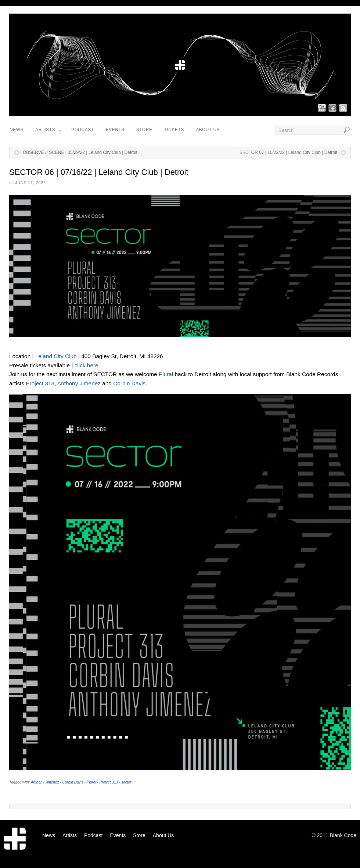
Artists (48, 132)
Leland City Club (56, 356)
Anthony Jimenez (79, 383)
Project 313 (40, 383)
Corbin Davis (129, 383)
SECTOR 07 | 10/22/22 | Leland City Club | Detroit (288, 152)
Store (144, 130)
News (17, 130)
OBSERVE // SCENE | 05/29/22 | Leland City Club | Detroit (80, 152)
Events (115, 130)
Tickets (174, 130)
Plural (167, 374)
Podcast (83, 130)
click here (87, 365)
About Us (208, 130)
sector (126, 782)
